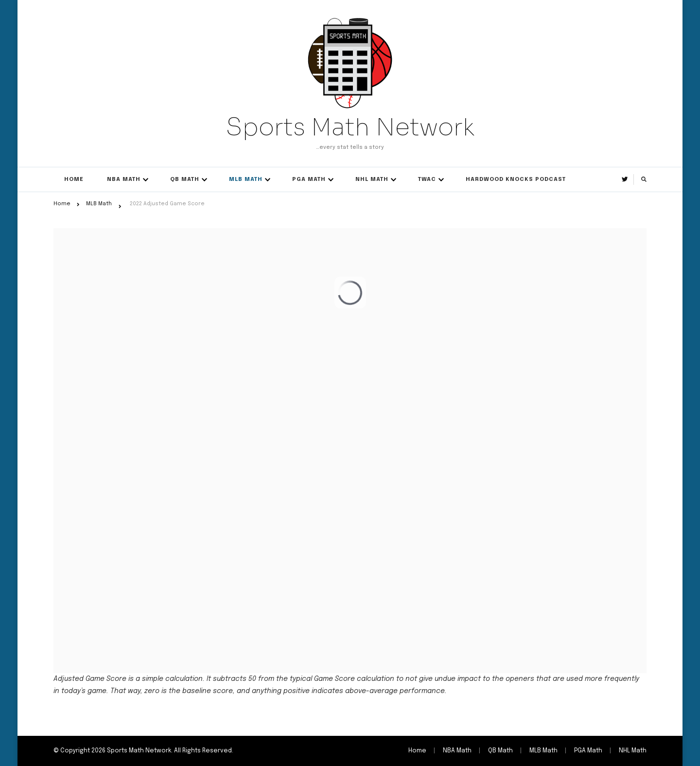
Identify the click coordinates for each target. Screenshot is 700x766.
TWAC (427, 179)
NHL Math (372, 179)
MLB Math (246, 179)
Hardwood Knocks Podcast (516, 179)
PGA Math (309, 179)
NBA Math (124, 179)
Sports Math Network (350, 127)
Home (74, 179)
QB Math (185, 179)
